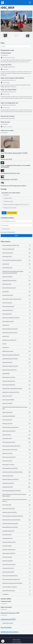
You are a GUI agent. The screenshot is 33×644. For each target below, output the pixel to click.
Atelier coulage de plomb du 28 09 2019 (17, 446)
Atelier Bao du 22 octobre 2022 (17, 340)
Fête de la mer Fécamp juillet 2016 (17, 576)
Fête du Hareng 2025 (17, 256)
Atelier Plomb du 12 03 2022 (17, 377)
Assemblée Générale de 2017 (17, 550)
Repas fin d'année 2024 (17, 253)
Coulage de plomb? (8, 198)
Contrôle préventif (6, 53)
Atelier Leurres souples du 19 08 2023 (17, 318)
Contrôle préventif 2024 (17, 295)
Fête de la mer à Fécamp (8, 116)
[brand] (3, 3)
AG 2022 (17, 344)
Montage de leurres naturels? (10, 208)
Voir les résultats (12, 213)
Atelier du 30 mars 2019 (17, 476)
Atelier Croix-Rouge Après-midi (9, 103)
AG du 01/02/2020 (17, 435)
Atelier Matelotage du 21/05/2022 (17, 359)
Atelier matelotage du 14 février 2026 (17, 245)
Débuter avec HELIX (6, 159)
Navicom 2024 (17, 292)
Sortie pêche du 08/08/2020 (17, 416)
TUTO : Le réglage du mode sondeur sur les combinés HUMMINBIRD (16, 166)
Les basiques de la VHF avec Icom (10, 173)
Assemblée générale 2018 (17, 531)
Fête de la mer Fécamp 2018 (17, 509)
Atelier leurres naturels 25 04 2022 (17, 366)
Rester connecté (6, 229)
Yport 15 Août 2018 (17, 505)
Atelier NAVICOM (17, 374)
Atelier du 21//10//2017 (17, 561)
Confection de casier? (8, 201)
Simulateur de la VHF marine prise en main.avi (13, 186)
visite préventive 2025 (17, 268)
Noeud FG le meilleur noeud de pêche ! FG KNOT (14, 153)
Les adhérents (17, 594)
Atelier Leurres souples (7, 130)
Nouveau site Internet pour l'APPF (10, 613)
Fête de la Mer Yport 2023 (17, 321)
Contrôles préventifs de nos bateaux (17, 523)
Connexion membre (6, 601)
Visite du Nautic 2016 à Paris (17, 591)
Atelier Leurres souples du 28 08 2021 (17, 392)
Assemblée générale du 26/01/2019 (17, 479)
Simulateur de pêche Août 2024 (17, 280)
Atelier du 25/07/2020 (17, 423)
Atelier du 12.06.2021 (17, 396)
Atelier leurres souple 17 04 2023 (17, 332)
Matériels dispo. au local (8, 623)
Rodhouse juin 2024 (17, 284)
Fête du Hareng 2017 (17, 535)
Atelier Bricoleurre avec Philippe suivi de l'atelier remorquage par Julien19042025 (17, 272)
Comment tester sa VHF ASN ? (9, 179)
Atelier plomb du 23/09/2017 (17, 553)
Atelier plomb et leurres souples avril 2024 (17, 299)
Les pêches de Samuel (17, 557)
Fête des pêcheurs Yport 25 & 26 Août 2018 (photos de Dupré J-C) (17, 500)
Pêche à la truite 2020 (17, 420)
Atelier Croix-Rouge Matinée (9, 90)
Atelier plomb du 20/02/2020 (17, 431)
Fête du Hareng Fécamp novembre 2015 (17, 579)
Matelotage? (6, 195)
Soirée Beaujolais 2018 (17, 487)
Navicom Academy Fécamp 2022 (17, 370)
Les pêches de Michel (17, 546)
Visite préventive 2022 (17, 362)
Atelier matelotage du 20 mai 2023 (17, 329)
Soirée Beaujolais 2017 (17, 538)
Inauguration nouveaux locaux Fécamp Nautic (17, 583)
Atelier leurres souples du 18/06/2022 (17, 355)
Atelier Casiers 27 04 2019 (17, 465)
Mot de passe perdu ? (11, 232)
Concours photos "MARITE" (17, 400)
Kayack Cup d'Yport (6, 65)
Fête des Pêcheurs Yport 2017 (17, 288)
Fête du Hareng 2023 (17, 314)
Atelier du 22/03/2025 (17, 277)
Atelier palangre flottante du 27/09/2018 (17, 491)
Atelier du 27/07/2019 (17, 453)
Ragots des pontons (6, 607)
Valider (17, 236)
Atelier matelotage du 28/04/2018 (17, 468)
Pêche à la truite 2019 (17, 461)
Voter (4, 213)
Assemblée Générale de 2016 (17, 542)
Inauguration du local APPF (17, 572)
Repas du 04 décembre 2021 (17, 381)
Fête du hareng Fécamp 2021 (17, 385)
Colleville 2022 (17, 347)
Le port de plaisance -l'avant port (17, 587)
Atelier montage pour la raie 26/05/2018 (17, 520)
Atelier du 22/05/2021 (17, 403)
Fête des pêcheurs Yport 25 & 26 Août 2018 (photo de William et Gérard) (17, 495)
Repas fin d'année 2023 (17, 310)
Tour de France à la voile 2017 (17, 564)
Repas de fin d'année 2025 (17, 249)
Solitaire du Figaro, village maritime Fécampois (17, 388)
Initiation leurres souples (17, 351)
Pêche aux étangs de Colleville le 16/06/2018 (17, 516)
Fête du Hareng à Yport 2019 (17, 442)
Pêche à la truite (5, 122)
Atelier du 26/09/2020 (17, 412)
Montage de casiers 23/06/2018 (17, 512)
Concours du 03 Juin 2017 (17, 568)
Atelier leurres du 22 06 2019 (17, 457)
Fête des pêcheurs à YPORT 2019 (17, 450)
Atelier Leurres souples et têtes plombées (12, 78)
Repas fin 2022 (17, 336)
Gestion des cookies (17, 642)
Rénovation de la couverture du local (17, 427)
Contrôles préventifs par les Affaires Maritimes (17, 472)
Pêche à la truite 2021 (17, 303)
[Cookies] (3, 641)
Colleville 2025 (17, 264)
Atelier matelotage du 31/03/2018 (17, 527)
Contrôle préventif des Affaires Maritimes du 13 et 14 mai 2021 (17, 408)
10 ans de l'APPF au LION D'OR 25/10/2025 (17, 260)
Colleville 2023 (17, 325)
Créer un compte (4, 232)
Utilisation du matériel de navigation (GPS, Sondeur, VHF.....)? (17, 205)
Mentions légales (16, 640)
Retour (16, 35)
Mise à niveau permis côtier (17, 306)
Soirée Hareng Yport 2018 (17, 483)
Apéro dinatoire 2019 (17, 438)
